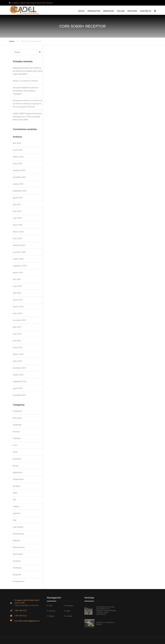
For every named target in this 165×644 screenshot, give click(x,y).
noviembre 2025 (19, 177)
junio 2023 (17, 327)
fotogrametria (18, 479)
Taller (121, 11)
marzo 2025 (18, 225)
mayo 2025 (17, 218)
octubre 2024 (18, 259)
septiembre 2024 (20, 266)
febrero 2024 (18, 307)
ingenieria (17, 513)
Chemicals (17, 438)
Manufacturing (18, 534)
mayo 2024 (17, 286)
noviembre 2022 (19, 368)
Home (12, 41)
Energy (16, 466)
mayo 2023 (17, 334)
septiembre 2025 (20, 191)
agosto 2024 (18, 273)
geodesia (16, 486)
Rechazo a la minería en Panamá (25, 81)
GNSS (15, 493)
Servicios (108, 11)
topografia (17, 574)
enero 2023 (18, 361)
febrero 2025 (18, 232)
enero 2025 (18, 238)
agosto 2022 (18, 388)
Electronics (17, 459)
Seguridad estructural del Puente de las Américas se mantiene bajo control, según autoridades (28, 71)
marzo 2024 (18, 300)
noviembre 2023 (19, 320)
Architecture (17, 411)
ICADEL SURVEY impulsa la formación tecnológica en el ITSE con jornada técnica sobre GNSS (27, 117)
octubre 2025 (18, 184)
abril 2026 (17, 143)
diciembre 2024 (19, 245)
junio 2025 (17, 211)
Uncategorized (19, 581)
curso (15, 445)
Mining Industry (19, 547)
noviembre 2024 (19, 252)
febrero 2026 (18, 157)
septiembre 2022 (20, 381)
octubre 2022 (18, 375)
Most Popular (18, 554)
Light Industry (18, 527)
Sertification (17, 568)
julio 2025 (17, 204)
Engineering (17, 472)
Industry (16, 506)
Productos (94, 11)
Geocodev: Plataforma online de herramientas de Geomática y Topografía (25, 91)
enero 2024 (18, 313)
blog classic (17, 418)
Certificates (17, 425)
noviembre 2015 (19, 395)
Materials (16, 540)
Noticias (132, 11)
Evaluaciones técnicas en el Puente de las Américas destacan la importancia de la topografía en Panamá (28, 104)
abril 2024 (17, 293)
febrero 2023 (18, 354)
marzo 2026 (18, 150)
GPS (15, 500)
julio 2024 (17, 279)
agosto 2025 (18, 198)
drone (15, 452)
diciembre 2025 (19, 170)
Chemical (16, 432)
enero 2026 (18, 164)
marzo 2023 (18, 347)
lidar (15, 520)
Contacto (146, 11)
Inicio (81, 11)
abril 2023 (17, 341)
